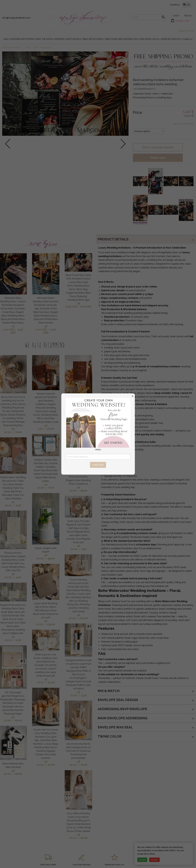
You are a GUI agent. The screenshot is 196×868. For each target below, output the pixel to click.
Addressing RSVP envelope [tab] (122, 709)
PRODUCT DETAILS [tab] (113, 239)
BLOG (156, 39)
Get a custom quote (158, 147)
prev (8, 144)
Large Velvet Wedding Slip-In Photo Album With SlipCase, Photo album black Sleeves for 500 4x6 (46, 610)
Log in (176, 15)
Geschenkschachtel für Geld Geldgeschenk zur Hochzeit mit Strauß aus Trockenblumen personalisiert (78, 751)
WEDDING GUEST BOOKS (67, 39)
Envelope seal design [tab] (118, 700)
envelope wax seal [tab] (115, 727)
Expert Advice (186, 31)
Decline (154, 860)
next (123, 144)
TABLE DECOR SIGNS (92, 39)
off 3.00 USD (41, 328)
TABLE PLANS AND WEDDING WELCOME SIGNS (128, 39)
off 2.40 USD (9, 328)
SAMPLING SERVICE (170, 39)
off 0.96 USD (73, 305)
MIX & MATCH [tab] (109, 691)
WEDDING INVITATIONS (22, 39)
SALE (6, 39)
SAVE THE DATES (44, 39)
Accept (142, 860)
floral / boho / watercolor (38, 48)
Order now (158, 158)
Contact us (187, 39)
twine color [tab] (110, 736)
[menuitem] (6, 39)
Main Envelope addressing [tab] (122, 718)
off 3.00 (42, 427)
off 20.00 (9, 431)
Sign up (188, 15)
